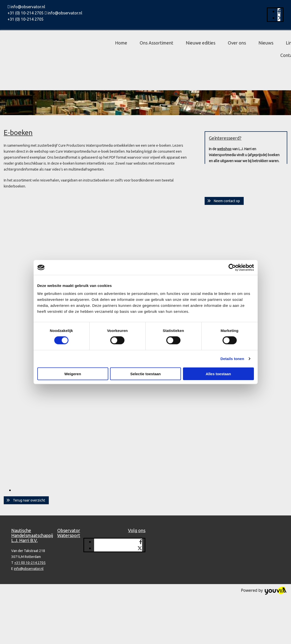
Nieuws (266, 43)
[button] (26, 500)
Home (121, 43)
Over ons (237, 43)
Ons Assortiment (156, 43)
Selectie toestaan (145, 374)
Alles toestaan (218, 374)
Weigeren (73, 374)
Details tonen (232, 359)
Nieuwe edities (201, 43)
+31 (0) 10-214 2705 (26, 13)
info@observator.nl (28, 7)
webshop (224, 149)
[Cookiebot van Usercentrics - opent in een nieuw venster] (232, 268)
